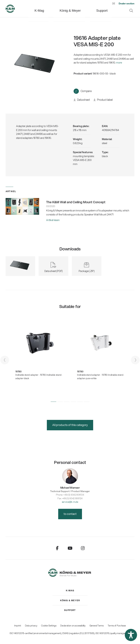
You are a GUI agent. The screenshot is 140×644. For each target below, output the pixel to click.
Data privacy (31, 626)
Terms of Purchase (117, 626)
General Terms (97, 626)
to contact (70, 514)
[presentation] (5, 360)
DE (114, 3)
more (119, 62)
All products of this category (70, 425)
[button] (53, 402)
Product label (103, 100)
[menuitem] (49, 9)
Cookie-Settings (49, 626)
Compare (86, 91)
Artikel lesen (53, 220)
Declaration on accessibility (73, 626)
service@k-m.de (70, 502)
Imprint (18, 626)
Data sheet (82, 100)
